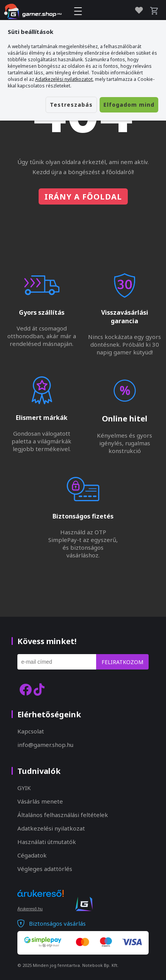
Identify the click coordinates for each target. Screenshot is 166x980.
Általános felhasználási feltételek (63, 815)
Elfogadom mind (129, 105)
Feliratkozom (122, 662)
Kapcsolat (31, 731)
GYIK (24, 788)
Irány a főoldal (83, 197)
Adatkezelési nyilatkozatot (64, 79)
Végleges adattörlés (45, 869)
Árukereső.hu (30, 909)
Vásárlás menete (40, 801)
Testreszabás (71, 105)
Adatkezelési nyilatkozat (51, 828)
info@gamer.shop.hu (45, 745)
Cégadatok (32, 855)
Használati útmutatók (47, 842)
